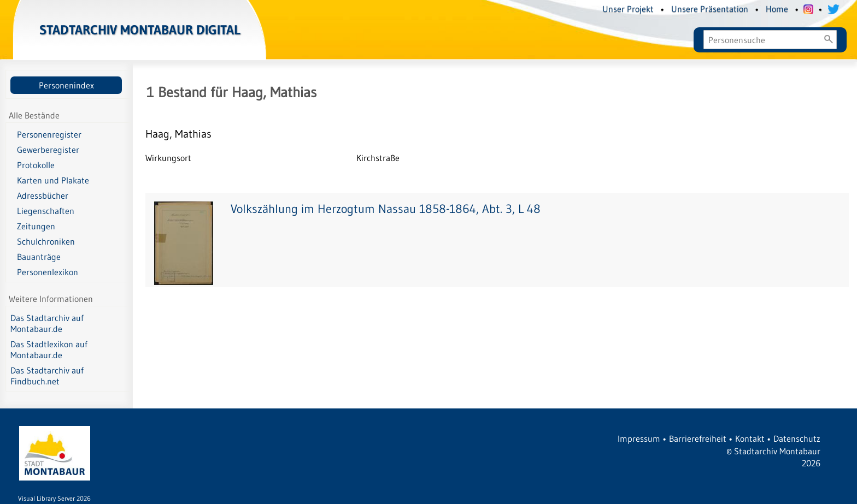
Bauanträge (39, 257)
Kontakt (750, 438)
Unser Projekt (628, 9)
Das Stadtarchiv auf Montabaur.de (47, 323)
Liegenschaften (46, 211)
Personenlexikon (48, 272)
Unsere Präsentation (710, 9)
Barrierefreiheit (698, 438)
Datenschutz (797, 438)
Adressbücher (43, 195)
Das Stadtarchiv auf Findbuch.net (47, 376)
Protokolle (36, 165)
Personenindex (66, 85)
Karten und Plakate (53, 180)
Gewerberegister (48, 150)
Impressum (639, 438)
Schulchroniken (46, 241)
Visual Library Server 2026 (54, 498)
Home (777, 9)
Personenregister (49, 134)
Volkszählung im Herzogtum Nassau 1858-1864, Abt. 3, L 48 (386, 209)
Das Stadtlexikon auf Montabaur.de (49, 349)
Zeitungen (36, 226)
